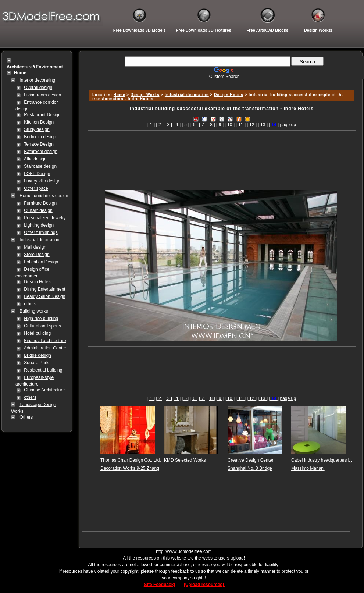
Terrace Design (39, 144)
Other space (36, 188)
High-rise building (41, 319)
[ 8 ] (211, 125)
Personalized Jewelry (45, 218)
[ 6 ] (194, 125)
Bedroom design (40, 137)
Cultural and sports (42, 326)
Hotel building (37, 333)
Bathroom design (41, 152)
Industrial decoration (39, 240)
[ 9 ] (220, 125)
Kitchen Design (39, 122)
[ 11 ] (241, 125)
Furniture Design (40, 203)
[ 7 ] (203, 125)
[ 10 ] (230, 125)
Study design (37, 129)
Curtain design (38, 210)
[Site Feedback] (159, 585)
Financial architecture (45, 341)
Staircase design (40, 166)
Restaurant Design (42, 115)
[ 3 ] (168, 125)
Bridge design (37, 355)
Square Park (36, 363)
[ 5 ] (186, 125)
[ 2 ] (160, 125)
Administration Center (45, 348)
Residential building (43, 370)
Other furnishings (41, 232)
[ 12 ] (252, 125)
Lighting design (39, 225)
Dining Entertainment (44, 289)
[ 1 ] (151, 125)
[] (274, 125)
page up (288, 125)
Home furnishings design (44, 196)
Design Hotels (38, 282)
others (30, 304)
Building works (34, 311)
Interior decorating (37, 80)
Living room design (42, 95)
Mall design (35, 247)
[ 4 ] (177, 125)
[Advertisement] (222, 154)
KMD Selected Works (185, 460)
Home (119, 95)
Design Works (145, 95)
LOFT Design (37, 174)
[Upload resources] (205, 585)
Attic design (35, 159)
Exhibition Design (41, 262)
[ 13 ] (263, 125)
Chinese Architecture (44, 390)
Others (26, 417)
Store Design (37, 255)
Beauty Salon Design (44, 296)
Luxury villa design (42, 181)
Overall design (38, 88)
